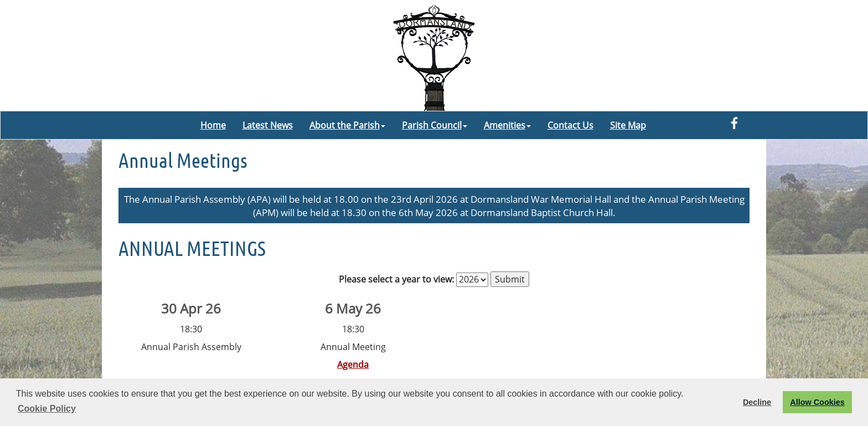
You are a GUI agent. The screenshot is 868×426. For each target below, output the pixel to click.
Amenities (507, 125)
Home (213, 125)
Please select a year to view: (396, 279)
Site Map (628, 125)
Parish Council (435, 125)
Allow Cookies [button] (817, 402)
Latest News (268, 125)
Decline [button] (757, 402)
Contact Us (570, 125)
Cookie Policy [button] (47, 409)
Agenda (353, 365)
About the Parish (347, 125)
